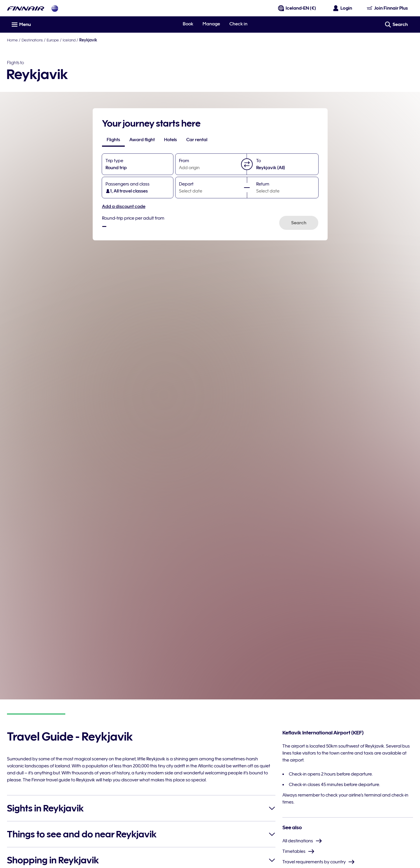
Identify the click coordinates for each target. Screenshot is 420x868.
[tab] (113, 140)
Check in (238, 24)
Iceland (69, 40)
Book (188, 24)
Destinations (32, 40)
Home (12, 40)
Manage (211, 24)
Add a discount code (124, 206)
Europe (53, 40)
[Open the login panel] (343, 8)
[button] (247, 164)
